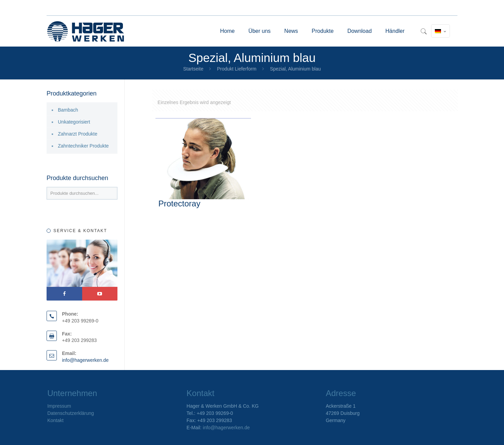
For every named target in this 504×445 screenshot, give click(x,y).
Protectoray (179, 204)
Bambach (68, 110)
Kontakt (55, 420)
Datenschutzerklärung (71, 413)
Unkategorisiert (74, 122)
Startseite (193, 69)
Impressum (59, 406)
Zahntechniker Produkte (83, 146)
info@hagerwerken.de (85, 360)
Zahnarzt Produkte (78, 134)
